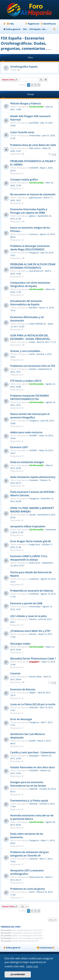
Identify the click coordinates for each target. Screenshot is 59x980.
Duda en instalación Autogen (27, 462)
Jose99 (32, 741)
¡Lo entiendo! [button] (18, 974)
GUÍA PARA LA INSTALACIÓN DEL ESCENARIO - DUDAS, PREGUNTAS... (31, 337)
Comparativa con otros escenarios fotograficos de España (30, 284)
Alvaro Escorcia (36, 877)
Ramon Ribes (35, 677)
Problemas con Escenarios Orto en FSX (33, 366)
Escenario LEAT (19, 447)
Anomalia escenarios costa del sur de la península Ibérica (32, 817)
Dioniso (33, 619)
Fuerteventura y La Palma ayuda (29, 801)
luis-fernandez (36, 107)
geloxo (32, 216)
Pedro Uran (35, 563)
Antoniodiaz (35, 135)
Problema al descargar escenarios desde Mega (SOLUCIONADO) (30, 248)
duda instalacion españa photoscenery (33, 477)
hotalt (32, 342)
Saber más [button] (32, 966)
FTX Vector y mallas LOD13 (26, 381)
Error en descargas (21, 719)
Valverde (33, 789)
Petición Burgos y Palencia (26, 103)
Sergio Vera (35, 544)
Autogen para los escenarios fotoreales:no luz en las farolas (28, 784)
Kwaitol (33, 369)
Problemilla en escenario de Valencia (32, 591)
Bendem (33, 308)
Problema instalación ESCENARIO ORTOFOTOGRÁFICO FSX (30, 397)
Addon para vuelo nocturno (26, 432)
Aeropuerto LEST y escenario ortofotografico (27, 872)
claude (32, 515)
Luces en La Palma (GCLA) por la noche (33, 704)
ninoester (34, 480)
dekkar (32, 693)
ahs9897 (33, 435)
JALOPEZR (34, 123)
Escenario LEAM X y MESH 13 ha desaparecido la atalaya (29, 558)
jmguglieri (34, 662)
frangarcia (34, 253)
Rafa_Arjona (35, 148)
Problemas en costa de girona (28, 889)
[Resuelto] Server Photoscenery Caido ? (33, 659)
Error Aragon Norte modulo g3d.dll (31, 541)
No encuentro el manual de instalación (33, 194)
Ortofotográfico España (24, 67)
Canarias (15, 673)
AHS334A (34, 707)
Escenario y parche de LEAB (26, 603)
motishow (34, 579)
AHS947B (34, 168)
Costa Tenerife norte (22, 132)
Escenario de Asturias (23, 689)
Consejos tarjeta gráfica (24, 179)
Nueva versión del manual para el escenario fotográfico (30, 416)
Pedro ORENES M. (38, 324)
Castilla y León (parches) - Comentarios (33, 752)
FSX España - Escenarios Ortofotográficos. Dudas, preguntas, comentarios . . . (26, 43)
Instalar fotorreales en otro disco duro (32, 767)
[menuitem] (10, 24)
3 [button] (35, 85)
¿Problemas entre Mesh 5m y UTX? (30, 631)
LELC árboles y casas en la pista (28, 616)
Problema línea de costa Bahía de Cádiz (33, 145)
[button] (39, 85)
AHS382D (34, 770)
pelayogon (34, 756)
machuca (34, 234)
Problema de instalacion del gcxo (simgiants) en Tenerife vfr (29, 854)
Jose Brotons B (36, 271)
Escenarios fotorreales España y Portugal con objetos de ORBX (29, 211)
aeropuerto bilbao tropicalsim (28, 526)
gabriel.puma (35, 198)
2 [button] (32, 85)
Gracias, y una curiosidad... (26, 351)
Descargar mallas (20, 644)
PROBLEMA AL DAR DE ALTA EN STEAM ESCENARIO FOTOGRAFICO (33, 266)
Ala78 (32, 354)
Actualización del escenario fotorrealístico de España (26, 303)
